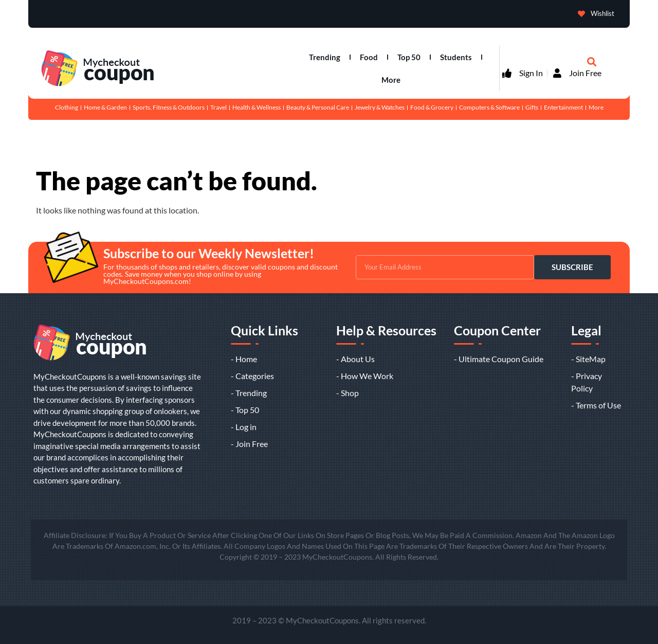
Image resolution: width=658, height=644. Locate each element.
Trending (325, 57)
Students (456, 57)
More (391, 80)
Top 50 (409, 57)
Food (369, 57)
